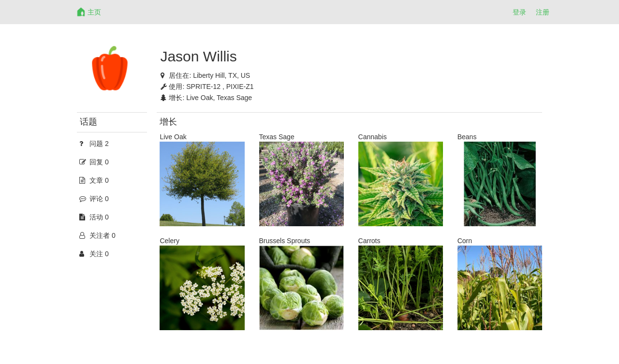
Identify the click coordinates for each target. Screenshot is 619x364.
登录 (519, 12)
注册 (543, 12)
